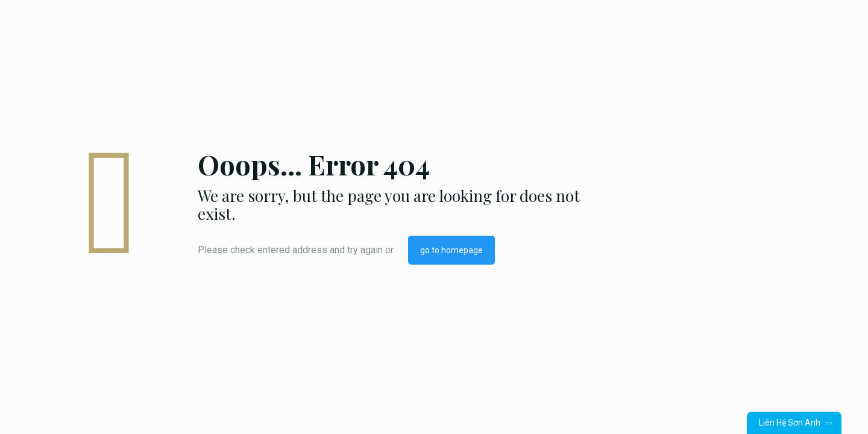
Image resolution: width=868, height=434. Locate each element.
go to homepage (451, 250)
